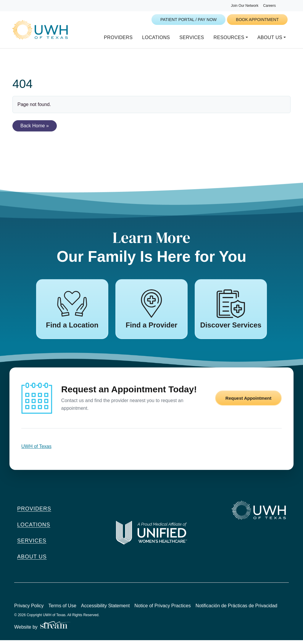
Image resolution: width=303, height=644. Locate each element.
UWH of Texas (36, 450)
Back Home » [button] (35, 130)
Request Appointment (248, 402)
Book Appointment (257, 20)
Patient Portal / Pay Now (188, 20)
